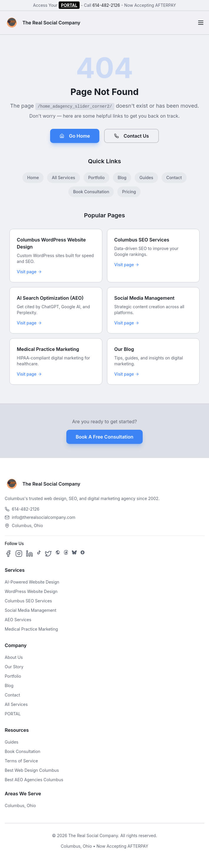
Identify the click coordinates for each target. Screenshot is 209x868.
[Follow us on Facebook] (8, 554)
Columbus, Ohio (20, 805)
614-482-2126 (106, 5)
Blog (122, 178)
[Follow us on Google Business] (83, 554)
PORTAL (69, 5)
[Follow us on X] (48, 554)
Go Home (75, 136)
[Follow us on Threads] (66, 554)
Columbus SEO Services (28, 601)
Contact (174, 178)
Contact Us (131, 136)
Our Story (14, 667)
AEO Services (18, 620)
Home (33, 178)
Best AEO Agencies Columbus (34, 780)
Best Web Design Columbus (32, 770)
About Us (14, 657)
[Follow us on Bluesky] (74, 554)
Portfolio (96, 178)
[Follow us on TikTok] (39, 554)
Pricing (129, 192)
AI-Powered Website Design (32, 582)
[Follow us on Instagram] (19, 554)
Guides (146, 178)
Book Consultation (91, 192)
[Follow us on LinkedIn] (29, 554)
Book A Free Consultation (104, 437)
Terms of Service (21, 761)
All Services (64, 178)
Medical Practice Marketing (31, 629)
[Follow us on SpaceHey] (58, 554)
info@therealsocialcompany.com (40, 517)
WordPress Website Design (31, 591)
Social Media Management (31, 610)
